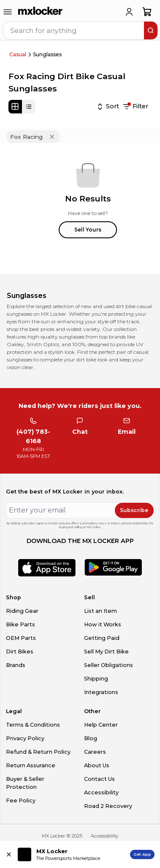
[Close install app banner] (9, 854)
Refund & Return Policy (38, 752)
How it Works (103, 624)
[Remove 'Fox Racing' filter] (52, 137)
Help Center (101, 725)
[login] (129, 12)
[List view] (29, 107)
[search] (151, 30)
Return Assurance (31, 765)
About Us (97, 765)
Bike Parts (20, 624)
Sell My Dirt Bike (106, 652)
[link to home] (41, 12)
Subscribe (134, 510)
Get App (142, 854)
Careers (95, 752)
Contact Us (99, 779)
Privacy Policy (25, 738)
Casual (18, 54)
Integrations (101, 692)
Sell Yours (88, 230)
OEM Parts (21, 638)
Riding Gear (22, 611)
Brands (16, 665)
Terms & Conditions (33, 725)
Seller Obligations (108, 665)
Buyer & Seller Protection (25, 783)
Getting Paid (102, 638)
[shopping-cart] (147, 12)
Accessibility (101, 792)
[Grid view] (15, 107)
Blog (91, 738)
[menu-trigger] (8, 12)
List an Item (100, 611)
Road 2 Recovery (108, 806)
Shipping (96, 679)
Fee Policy (21, 800)
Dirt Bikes (20, 652)
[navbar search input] (74, 30)
